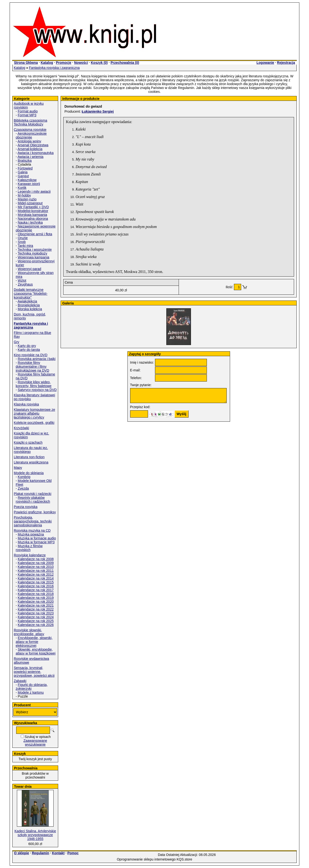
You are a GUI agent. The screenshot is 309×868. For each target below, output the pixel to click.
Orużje (23, 238)
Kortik (22, 188)
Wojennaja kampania (34, 257)
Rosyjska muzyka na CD (32, 530)
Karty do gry (27, 346)
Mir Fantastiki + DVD (33, 207)
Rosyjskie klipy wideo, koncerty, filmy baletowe (34, 384)
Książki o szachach (28, 442)
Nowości (81, 63)
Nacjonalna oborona (33, 219)
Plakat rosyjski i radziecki (33, 494)
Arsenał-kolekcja (30, 149)
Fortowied (25, 168)
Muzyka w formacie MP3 (36, 542)
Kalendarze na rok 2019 (36, 598)
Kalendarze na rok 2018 (36, 594)
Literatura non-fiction (29, 457)
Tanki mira (25, 246)
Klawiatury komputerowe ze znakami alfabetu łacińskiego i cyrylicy (34, 413)
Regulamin (41, 853)
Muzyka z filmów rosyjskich (29, 548)
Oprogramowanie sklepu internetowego (146, 859)
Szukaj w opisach (38, 737)
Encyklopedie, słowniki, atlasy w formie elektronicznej (34, 642)
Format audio (28, 111)
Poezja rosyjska (26, 507)
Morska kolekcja (30, 309)
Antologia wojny (29, 141)
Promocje (63, 63)
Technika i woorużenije (35, 250)
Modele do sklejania (29, 473)
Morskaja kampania (32, 215)
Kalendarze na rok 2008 (36, 559)
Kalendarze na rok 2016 (36, 586)
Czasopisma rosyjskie (30, 130)
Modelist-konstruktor (33, 211)
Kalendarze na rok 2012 (36, 574)
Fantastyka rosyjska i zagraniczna (54, 68)
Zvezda (23, 488)
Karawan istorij (29, 184)
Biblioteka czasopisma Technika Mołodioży (31, 122)
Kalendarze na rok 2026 (36, 625)
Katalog (47, 63)
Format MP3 (27, 115)
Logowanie (265, 63)
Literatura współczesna (31, 462)
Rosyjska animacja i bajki (37, 359)
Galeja (23, 172)
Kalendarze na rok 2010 (36, 567)
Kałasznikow (27, 180)
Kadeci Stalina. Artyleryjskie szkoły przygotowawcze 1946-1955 (35, 835)
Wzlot (22, 280)
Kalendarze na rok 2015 (36, 582)
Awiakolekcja (27, 301)
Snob (22, 242)
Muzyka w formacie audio (37, 538)
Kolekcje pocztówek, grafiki (34, 423)
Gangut (23, 176)
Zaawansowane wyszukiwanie (35, 743)
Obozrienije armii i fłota (35, 234)
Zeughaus (25, 284)
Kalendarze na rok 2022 (36, 609)
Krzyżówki (21, 428)
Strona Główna (26, 63)
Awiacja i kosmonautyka (36, 153)
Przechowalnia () (125, 63)
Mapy (18, 468)
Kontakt (58, 853)
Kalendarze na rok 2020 (36, 602)
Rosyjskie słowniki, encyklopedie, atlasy (29, 632)
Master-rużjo (27, 199)
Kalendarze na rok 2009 (36, 563)
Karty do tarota (29, 350)
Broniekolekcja (29, 305)
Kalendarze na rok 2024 (36, 617)
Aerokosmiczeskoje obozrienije (31, 135)
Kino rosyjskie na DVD (31, 355)
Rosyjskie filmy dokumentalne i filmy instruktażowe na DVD (32, 367)
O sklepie (21, 853)
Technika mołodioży (32, 253)
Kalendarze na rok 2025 (36, 621)
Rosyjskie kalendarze (30, 555)
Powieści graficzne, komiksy (35, 512)
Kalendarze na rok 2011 (36, 571)
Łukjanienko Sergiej (98, 111)
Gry (17, 342)
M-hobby (24, 195)
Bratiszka (25, 161)
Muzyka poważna (31, 534)
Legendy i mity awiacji (34, 191)
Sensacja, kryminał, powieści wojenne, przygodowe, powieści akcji (34, 672)
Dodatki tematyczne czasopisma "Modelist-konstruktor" (31, 294)
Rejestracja (286, 63)
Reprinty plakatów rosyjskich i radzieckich (33, 500)
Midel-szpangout (30, 203)
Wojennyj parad (30, 269)
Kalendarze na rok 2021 (36, 605)
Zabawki (20, 681)
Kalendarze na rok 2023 (36, 613)
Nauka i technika (30, 222)
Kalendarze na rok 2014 (36, 578)
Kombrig (24, 477)
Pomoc (73, 853)
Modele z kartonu (31, 692)
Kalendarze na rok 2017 (36, 590)
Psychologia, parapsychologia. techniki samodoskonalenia (33, 521)
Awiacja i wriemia (31, 157)
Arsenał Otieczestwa (33, 145)
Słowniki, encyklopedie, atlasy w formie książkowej (36, 651)
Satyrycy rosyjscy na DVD (37, 390)
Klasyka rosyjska (26, 404)
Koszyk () (99, 63)
